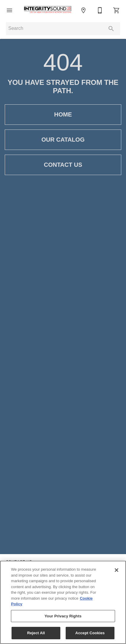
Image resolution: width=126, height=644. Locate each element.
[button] (9, 10)
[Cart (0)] (117, 10)
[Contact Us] (100, 10)
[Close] (117, 570)
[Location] (83, 10)
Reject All (36, 633)
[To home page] (48, 10)
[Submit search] (111, 29)
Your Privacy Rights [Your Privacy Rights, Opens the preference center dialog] (63, 616)
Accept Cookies (90, 633)
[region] (63, 602)
